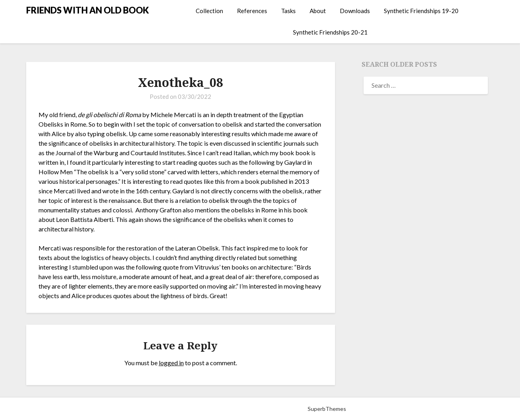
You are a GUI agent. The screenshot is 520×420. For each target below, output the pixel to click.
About (318, 11)
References (252, 11)
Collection (209, 11)
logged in (171, 363)
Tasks (288, 11)
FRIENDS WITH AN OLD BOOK (88, 10)
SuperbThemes (327, 409)
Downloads (355, 11)
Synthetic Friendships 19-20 (421, 11)
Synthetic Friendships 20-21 (330, 32)
